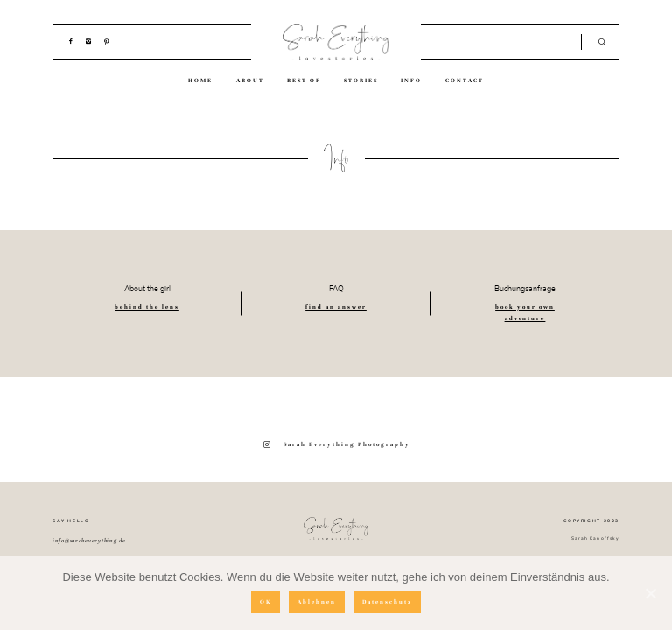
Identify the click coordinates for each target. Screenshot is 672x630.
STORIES (361, 80)
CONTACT (465, 80)
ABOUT (250, 80)
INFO (411, 80)
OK (266, 602)
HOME (200, 80)
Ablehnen (317, 602)
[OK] (650, 593)
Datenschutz (387, 602)
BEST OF (304, 80)
